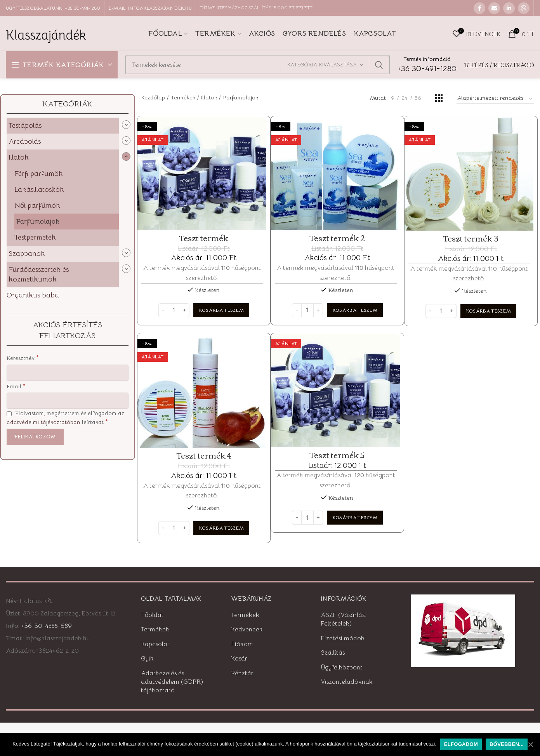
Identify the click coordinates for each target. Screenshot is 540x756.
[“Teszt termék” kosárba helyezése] (221, 310)
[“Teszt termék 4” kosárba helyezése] (221, 528)
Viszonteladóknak (347, 682)
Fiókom (242, 644)
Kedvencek (247, 629)
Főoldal (152, 615)
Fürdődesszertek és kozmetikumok (39, 274)
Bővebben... (507, 744)
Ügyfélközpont (342, 667)
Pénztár (242, 673)
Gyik (147, 659)
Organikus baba (33, 295)
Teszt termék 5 (337, 455)
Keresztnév (23, 358)
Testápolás (25, 125)
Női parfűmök (37, 205)
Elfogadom (461, 744)
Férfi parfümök (39, 174)
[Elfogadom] (530, 744)
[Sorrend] (495, 99)
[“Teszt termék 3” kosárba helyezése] (488, 311)
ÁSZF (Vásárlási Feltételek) (343, 619)
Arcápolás (25, 141)
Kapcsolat (155, 644)
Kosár (239, 659)
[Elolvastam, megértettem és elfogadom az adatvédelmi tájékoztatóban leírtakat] (9, 414)
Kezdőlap (153, 97)
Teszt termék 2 (337, 238)
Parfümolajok (38, 221)
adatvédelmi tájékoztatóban (43, 422)
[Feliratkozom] (35, 437)
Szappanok (27, 254)
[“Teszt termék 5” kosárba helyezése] (355, 518)
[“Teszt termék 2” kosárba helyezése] (355, 310)
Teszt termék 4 (204, 455)
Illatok (19, 157)
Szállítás (333, 653)
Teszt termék (204, 238)
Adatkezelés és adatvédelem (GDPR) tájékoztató (172, 682)
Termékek (183, 97)
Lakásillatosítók (39, 189)
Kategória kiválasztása (322, 65)
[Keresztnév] (68, 373)
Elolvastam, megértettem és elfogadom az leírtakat (65, 418)
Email (16, 386)
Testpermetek (35, 237)
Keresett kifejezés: (379, 65)
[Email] (68, 401)
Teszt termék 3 (471, 238)
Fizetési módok (343, 638)
